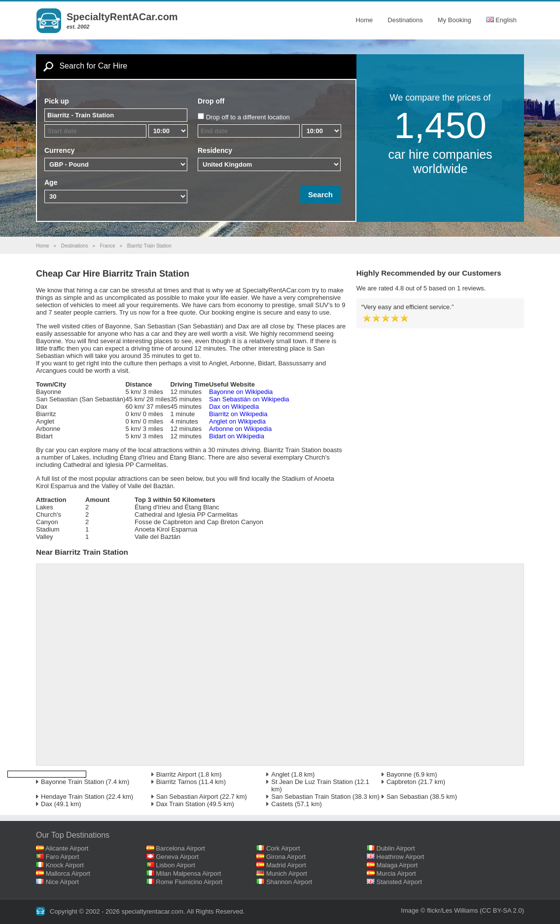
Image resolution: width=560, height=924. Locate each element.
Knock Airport (65, 865)
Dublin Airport (396, 848)
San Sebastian (407, 797)
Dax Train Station (181, 804)
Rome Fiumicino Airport (189, 882)
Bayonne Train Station (72, 782)
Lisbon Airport (175, 865)
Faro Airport (63, 857)
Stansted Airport (400, 882)
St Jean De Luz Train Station (312, 782)
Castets (282, 804)
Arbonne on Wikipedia (240, 429)
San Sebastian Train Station (311, 797)
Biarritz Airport (176, 774)
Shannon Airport (289, 882)
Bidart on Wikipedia (237, 436)
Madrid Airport (286, 865)
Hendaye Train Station (73, 797)
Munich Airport (287, 873)
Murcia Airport (396, 873)
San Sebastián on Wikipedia (249, 399)
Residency (215, 150)
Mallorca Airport (68, 873)
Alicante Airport (67, 848)
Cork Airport (283, 848)
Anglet (280, 774)
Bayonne (399, 774)
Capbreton (402, 782)
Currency (59, 150)
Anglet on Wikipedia (237, 421)
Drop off (211, 101)
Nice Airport (62, 882)
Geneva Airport (177, 857)
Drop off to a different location (248, 117)
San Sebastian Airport (187, 797)
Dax (47, 804)
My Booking (455, 20)
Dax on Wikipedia (234, 407)
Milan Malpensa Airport (188, 873)
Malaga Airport (397, 865)
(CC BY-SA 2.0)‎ (502, 910)
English (501, 20)
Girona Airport (286, 857)
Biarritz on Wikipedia (238, 414)
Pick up (57, 101)
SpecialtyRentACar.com (122, 17)
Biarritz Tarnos (177, 782)
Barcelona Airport (180, 848)
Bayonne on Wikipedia (241, 392)
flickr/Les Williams (452, 910)
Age (51, 182)
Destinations (405, 20)
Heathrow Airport (401, 857)
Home (365, 20)
